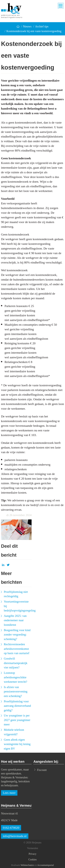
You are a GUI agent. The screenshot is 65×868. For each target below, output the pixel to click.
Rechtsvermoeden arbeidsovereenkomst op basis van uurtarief (16, 649)
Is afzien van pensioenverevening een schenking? (16, 692)
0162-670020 (11, 828)
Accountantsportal (46, 865)
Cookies (32, 860)
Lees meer (9, 793)
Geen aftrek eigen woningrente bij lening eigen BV (17, 744)
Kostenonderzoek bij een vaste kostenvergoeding (34, 31)
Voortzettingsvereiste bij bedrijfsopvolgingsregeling (18, 606)
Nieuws (27, 26)
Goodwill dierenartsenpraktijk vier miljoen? (16, 663)
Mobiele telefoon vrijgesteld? (14, 732)
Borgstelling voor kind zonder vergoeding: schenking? (17, 635)
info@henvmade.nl (15, 836)
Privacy (32, 854)
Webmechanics (27, 865)
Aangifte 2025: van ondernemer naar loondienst (15, 620)
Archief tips (42, 26)
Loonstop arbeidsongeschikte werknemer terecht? (15, 677)
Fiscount (42, 770)
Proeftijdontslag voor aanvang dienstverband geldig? (17, 706)
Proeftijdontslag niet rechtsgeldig (16, 594)
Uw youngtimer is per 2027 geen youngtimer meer (17, 720)
